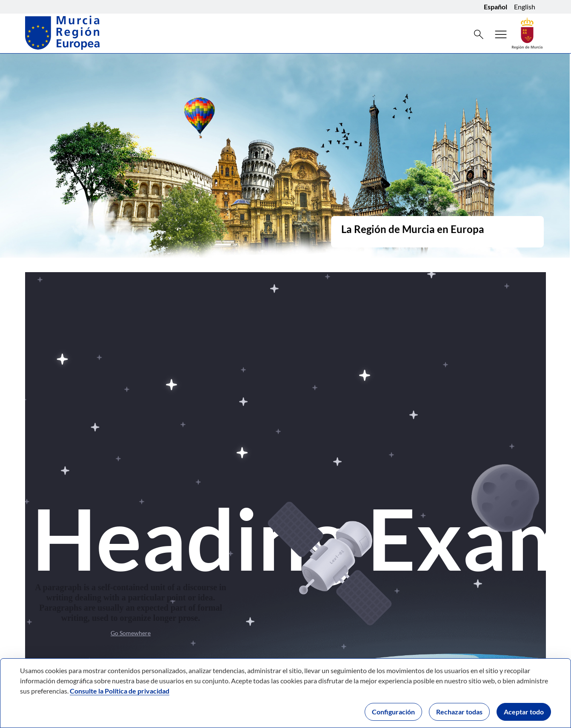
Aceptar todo (524, 712)
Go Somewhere (131, 633)
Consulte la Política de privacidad (120, 691)
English (525, 7)
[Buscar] (479, 34)
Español (495, 7)
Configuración (393, 712)
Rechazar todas (459, 712)
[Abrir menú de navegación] (501, 34)
